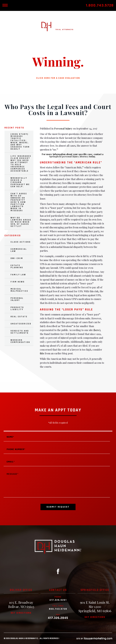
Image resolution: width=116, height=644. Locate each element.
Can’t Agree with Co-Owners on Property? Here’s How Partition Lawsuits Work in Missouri (19, 202)
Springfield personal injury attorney (69, 156)
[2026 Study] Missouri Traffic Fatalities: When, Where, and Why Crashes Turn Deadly (20, 142)
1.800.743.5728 (100, 5)
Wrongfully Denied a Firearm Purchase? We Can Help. (20, 182)
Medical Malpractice (19, 290)
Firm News (18, 282)
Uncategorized (21, 324)
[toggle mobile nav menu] (5, 5)
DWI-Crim (17, 258)
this (42, 353)
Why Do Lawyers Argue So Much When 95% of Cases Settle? (21, 222)
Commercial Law (19, 250)
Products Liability (17, 308)
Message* (57, 484)
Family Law (18, 275)
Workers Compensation (20, 341)
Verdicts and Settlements (20, 332)
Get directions (21, 613)
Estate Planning (17, 267)
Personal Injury (63, 128)
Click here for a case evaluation (58, 78)
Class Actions (21, 242)
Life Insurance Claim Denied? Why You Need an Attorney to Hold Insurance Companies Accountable (21, 164)
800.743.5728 (58, 609)
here (97, 330)
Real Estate (19, 317)
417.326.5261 (58, 600)
